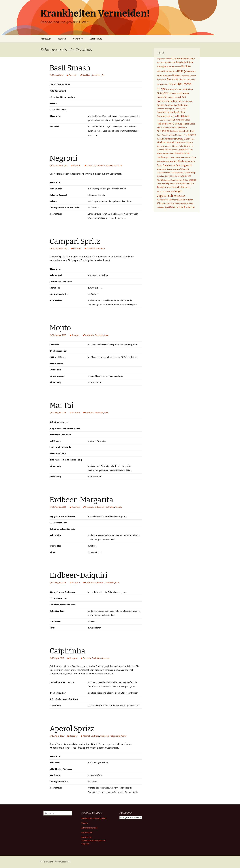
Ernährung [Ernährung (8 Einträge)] (162, 97)
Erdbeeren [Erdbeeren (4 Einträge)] (184, 93)
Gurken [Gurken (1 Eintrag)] (174, 116)
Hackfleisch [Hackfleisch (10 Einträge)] (183, 116)
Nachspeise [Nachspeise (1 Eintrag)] (176, 150)
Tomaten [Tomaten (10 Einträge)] (162, 187)
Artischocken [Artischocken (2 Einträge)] (170, 62)
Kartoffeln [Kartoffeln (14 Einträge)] (162, 131)
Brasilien (87, 658)
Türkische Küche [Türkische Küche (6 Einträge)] (179, 187)
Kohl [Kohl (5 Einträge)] (192, 131)
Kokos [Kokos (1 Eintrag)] (159, 135)
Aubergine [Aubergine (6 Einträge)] (162, 67)
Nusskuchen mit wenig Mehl (94, 818)
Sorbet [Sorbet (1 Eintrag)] (178, 176)
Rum (106, 335)
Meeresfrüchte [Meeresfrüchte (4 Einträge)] (186, 143)
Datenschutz (96, 39)
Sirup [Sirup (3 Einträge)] (193, 172)
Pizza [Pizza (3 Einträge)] (193, 157)
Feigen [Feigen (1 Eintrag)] (171, 97)
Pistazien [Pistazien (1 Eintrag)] (187, 157)
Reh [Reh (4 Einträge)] (172, 161)
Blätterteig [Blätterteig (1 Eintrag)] (191, 71)
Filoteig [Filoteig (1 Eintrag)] (177, 97)
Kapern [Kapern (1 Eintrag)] (184, 127)
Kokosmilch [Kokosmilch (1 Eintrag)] (166, 135)
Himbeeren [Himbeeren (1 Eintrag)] (161, 120)
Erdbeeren (100, 507)
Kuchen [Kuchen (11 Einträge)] (192, 135)
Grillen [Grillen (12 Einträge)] (181, 112)
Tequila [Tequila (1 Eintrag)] (172, 183)
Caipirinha (67, 651)
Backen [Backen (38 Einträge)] (186, 66)
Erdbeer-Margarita (81, 500)
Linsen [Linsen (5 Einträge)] (187, 139)
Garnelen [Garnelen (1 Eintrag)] (189, 101)
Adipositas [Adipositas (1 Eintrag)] (161, 59)
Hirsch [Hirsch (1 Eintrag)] (168, 120)
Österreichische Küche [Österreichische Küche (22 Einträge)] (182, 207)
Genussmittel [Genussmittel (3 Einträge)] (172, 105)
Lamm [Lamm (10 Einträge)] (165, 139)
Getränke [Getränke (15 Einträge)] (183, 105)
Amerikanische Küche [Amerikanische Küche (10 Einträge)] (184, 58)
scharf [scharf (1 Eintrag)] (173, 165)
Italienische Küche (114, 166)
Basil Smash (70, 68)
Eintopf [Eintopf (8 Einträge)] (161, 93)
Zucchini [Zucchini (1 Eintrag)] (190, 203)
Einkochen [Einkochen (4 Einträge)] (188, 89)
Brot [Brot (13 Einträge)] (169, 79)
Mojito (60, 328)
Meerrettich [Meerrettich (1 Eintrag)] (161, 146)
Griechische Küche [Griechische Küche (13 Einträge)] (167, 112)
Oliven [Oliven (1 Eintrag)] (172, 153)
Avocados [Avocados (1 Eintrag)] (177, 67)
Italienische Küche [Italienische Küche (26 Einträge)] (168, 124)
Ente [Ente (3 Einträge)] (171, 93)
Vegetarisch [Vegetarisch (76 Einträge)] (165, 196)
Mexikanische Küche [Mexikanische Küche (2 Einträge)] (181, 146)
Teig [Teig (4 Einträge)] (167, 183)
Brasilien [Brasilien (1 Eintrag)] (168, 76)
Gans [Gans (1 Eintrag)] (183, 101)
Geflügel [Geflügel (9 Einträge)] (161, 105)
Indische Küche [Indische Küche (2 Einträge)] (184, 120)
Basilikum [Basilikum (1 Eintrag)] (173, 71)
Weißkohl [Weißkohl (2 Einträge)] (190, 200)
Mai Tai (62, 406)
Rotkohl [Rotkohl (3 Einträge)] (187, 161)
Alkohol (86, 736)
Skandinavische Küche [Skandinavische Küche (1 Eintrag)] (166, 176)
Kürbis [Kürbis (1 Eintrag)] (159, 139)
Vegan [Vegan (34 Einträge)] (178, 191)
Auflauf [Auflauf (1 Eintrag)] (170, 67)
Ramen (85, 823)
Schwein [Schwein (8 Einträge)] (184, 169)
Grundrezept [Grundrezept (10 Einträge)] (164, 116)
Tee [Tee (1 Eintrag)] (163, 183)
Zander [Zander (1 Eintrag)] (170, 203)
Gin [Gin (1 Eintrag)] (173, 109)
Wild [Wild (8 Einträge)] (159, 203)
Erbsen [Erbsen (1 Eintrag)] (176, 93)
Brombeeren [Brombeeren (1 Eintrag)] (162, 80)
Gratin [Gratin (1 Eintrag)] (184, 109)
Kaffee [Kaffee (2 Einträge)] (178, 127)
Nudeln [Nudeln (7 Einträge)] (185, 150)
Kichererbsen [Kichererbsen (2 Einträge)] (179, 131)
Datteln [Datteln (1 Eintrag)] (160, 84)
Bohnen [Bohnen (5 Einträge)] (161, 75)
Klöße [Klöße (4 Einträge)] (187, 131)
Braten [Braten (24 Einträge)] (176, 75)
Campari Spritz (75, 241)
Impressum (46, 39)
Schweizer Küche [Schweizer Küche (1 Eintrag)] (163, 173)
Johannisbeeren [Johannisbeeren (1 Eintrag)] (169, 127)
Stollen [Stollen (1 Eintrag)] (186, 180)
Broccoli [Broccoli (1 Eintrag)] (193, 76)
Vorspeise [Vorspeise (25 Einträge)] (179, 196)
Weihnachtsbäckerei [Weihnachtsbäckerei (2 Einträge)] (177, 200)
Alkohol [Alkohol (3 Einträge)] (169, 59)
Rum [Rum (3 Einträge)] (193, 161)
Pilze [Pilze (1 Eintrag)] (181, 157)
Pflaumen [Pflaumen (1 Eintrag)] (175, 157)
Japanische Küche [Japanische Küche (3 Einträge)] (187, 124)
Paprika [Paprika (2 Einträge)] (167, 157)
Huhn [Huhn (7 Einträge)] (174, 120)
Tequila (118, 507)
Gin (103, 75)
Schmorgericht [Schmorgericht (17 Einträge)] (184, 165)
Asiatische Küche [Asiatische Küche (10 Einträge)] (185, 62)
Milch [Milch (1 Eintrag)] (191, 146)
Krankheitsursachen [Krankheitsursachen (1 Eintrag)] (179, 135)
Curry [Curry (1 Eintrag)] (193, 80)
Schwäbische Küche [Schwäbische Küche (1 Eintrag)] (179, 173)
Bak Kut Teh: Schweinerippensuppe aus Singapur (94, 840)
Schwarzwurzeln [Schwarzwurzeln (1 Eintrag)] (173, 169)
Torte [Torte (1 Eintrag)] (169, 187)
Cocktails (96, 75)
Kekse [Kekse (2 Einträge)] (171, 131)
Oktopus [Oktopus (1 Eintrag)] (165, 153)
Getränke (100, 166)
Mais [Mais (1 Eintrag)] (193, 139)
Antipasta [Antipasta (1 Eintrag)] (161, 62)
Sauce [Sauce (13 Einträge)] (166, 165)
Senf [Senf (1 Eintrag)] (189, 173)
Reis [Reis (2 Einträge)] (176, 161)
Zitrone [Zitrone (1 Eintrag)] (176, 203)
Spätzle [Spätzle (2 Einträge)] (179, 180)
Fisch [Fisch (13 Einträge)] (183, 97)
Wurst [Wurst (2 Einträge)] (164, 203)
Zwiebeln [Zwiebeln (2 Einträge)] (160, 207)
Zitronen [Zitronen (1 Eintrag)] (182, 203)
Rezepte (62, 39)
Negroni (63, 158)
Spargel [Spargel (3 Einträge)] (167, 180)
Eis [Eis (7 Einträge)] (167, 93)
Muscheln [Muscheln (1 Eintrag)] (161, 150)
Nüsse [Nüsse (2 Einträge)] (159, 153)
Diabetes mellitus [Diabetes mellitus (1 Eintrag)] (173, 89)
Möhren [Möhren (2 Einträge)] (168, 150)
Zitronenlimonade (90, 828)
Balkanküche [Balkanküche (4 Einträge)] (162, 71)
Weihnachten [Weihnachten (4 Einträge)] (163, 200)
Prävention (78, 39)
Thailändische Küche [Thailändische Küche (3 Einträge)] (185, 183)
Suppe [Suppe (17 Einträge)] (192, 180)
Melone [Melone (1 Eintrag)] (169, 146)
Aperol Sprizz (72, 729)
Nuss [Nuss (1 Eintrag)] (191, 150)
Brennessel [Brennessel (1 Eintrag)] (185, 76)
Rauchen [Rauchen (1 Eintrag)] (160, 161)
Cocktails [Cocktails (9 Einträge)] (177, 79)
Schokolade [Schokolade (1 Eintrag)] (161, 169)
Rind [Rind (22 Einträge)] (180, 161)
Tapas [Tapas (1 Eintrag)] (159, 183)
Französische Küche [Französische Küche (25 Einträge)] (169, 101)
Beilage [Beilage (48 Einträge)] (182, 71)
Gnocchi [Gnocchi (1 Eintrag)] (178, 109)
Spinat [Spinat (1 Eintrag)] (173, 180)
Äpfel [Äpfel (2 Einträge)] (167, 207)
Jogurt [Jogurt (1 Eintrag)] (159, 127)
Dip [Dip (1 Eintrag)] (182, 89)
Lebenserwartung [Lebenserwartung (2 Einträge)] (176, 139)
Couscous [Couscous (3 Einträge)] (187, 79)
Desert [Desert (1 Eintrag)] (166, 84)
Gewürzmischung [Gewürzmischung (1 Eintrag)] (164, 109)
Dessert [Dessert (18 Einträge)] (173, 84)
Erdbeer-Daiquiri (78, 575)
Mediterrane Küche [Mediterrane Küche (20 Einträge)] (168, 142)
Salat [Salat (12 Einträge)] (160, 165)
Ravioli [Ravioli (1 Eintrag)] (167, 161)
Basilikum (87, 75)
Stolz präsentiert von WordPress (55, 862)
